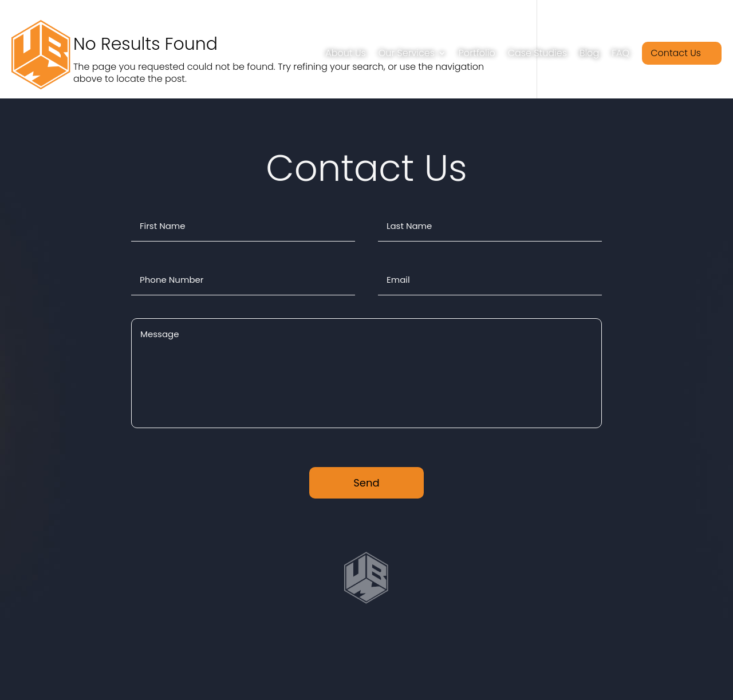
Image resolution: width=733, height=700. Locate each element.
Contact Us (676, 53)
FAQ (620, 53)
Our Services (407, 53)
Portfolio (477, 53)
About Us (345, 53)
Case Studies (537, 53)
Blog (589, 53)
